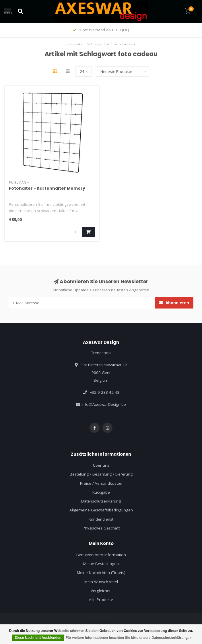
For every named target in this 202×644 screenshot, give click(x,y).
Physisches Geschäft (101, 528)
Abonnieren (174, 303)
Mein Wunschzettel (101, 582)
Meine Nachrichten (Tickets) (101, 573)
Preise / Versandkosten (101, 483)
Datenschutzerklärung (101, 501)
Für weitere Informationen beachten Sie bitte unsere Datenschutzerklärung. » (129, 638)
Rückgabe (101, 492)
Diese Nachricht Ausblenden (38, 638)
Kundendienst (101, 519)
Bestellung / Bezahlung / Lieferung (101, 474)
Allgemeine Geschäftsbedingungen (101, 510)
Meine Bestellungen (101, 564)
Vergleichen (101, 591)
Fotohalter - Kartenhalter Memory (47, 188)
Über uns (101, 465)
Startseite (74, 44)
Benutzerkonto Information (101, 555)
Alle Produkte (101, 600)
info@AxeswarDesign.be (104, 404)
